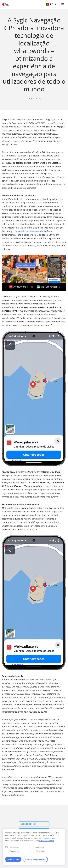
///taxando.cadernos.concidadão (31, 231)
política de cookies (46, 841)
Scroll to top (34, 824)
